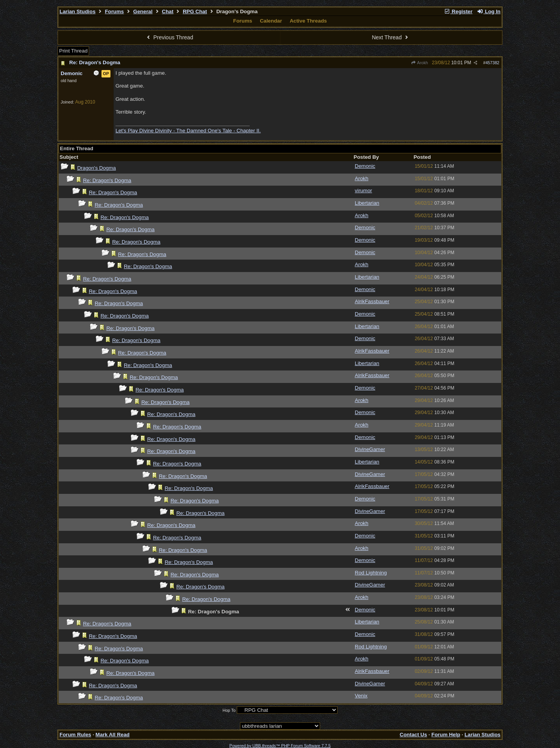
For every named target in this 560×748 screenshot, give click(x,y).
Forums (115, 11)
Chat (168, 11)
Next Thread (391, 37)
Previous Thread (169, 37)
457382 (492, 63)
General (143, 11)
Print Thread (73, 51)
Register (458, 11)
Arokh (420, 63)
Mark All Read (113, 735)
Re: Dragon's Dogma (95, 62)
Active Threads (308, 21)
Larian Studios (78, 11)
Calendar (271, 21)
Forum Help (446, 735)
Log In (489, 11)
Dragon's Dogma (96, 168)
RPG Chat (195, 11)
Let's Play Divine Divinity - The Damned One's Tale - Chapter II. (188, 131)
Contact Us (413, 735)
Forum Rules (75, 735)
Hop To (229, 710)
